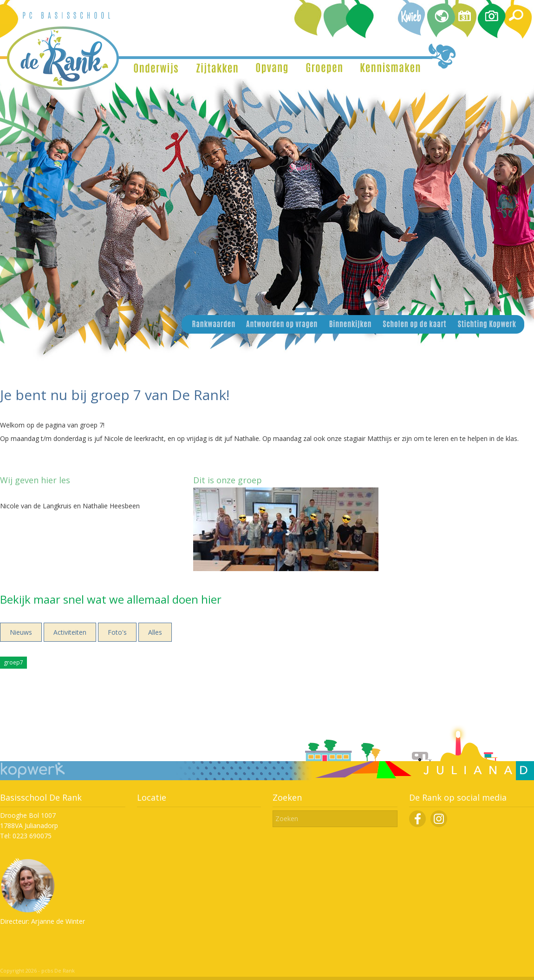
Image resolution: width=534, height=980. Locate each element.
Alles (155, 632)
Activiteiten (70, 632)
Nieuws (21, 632)
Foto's (117, 632)
